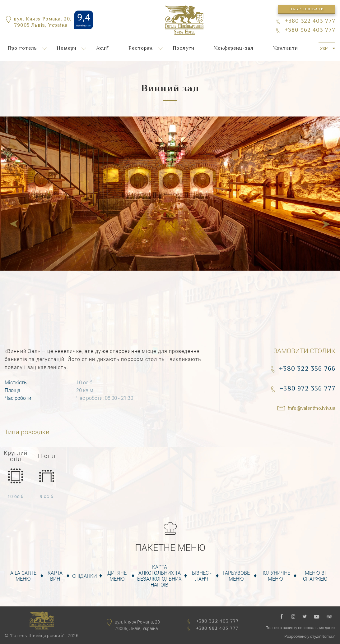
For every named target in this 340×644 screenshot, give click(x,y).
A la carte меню (23, 576)
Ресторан (141, 48)
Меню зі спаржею (315, 576)
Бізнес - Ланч (202, 576)
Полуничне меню (275, 576)
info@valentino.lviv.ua (312, 409)
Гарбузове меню (236, 576)
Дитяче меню (117, 576)
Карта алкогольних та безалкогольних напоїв (159, 576)
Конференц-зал (234, 48)
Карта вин (55, 576)
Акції (102, 48)
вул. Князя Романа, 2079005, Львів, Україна (137, 625)
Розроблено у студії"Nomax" (310, 636)
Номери (67, 48)
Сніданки (84, 576)
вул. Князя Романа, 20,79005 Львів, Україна (43, 23)
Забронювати (307, 9)
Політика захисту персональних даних (300, 628)
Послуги (184, 48)
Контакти (286, 48)
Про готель (22, 48)
